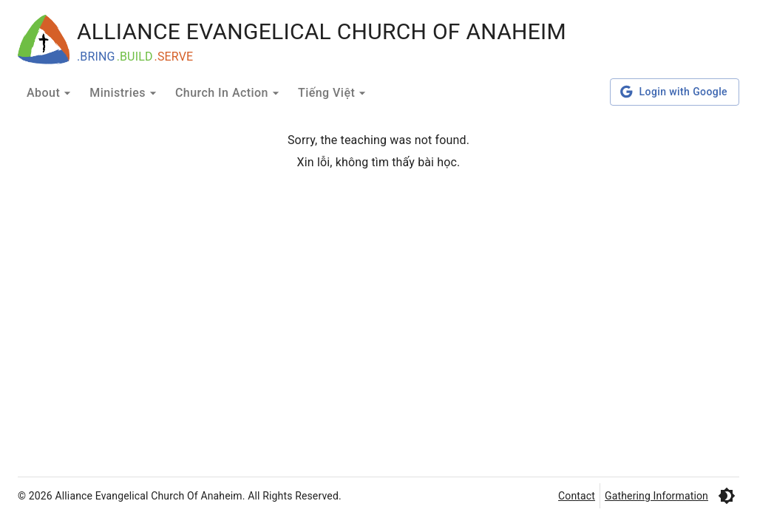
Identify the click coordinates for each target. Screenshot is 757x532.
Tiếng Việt (334, 93)
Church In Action (229, 93)
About (51, 93)
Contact (577, 496)
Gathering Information (656, 496)
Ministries (125, 93)
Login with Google (675, 92)
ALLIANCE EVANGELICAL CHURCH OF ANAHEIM (322, 31)
